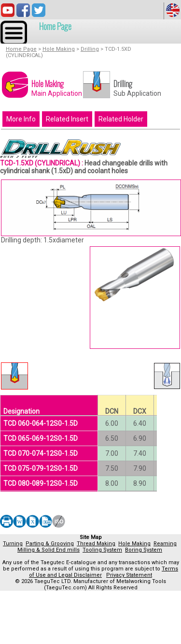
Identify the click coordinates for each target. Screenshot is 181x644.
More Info (21, 119)
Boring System (144, 550)
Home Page (55, 26)
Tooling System (102, 550)
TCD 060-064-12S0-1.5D (41, 423)
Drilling (90, 49)
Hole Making (59, 49)
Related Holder (121, 119)
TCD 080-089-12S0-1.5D (41, 483)
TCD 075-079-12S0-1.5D (41, 468)
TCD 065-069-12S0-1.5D (41, 438)
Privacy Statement (129, 575)
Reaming (165, 544)
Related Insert (67, 119)
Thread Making (96, 544)
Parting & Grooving (50, 544)
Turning (13, 544)
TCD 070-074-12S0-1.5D (41, 453)
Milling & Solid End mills (49, 550)
